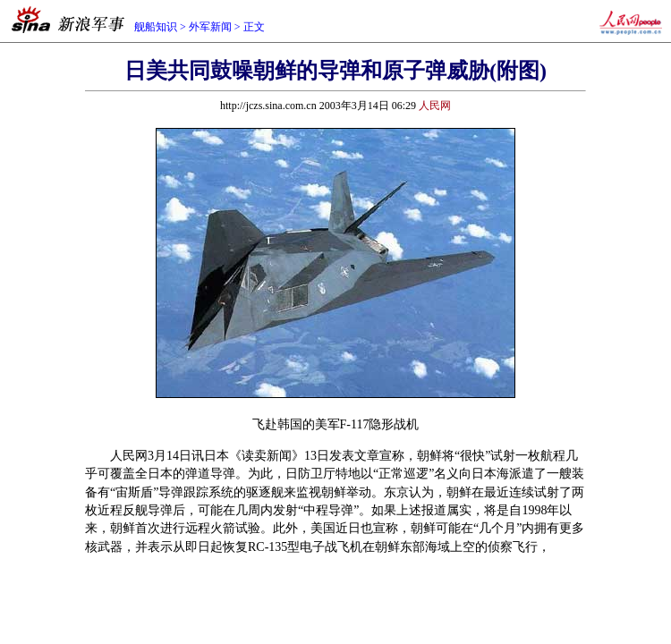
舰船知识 (156, 27)
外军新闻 (210, 27)
